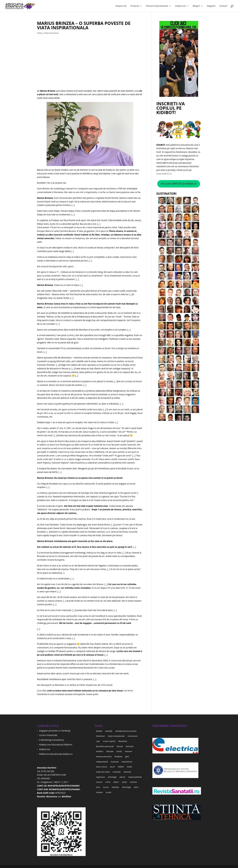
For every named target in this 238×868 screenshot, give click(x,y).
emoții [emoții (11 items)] (119, 750)
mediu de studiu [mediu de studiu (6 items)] (103, 769)
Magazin (211, 6)
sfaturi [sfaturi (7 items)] (116, 779)
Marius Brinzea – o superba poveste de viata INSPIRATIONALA (84, 25)
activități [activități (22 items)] (109, 731)
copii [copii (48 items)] (98, 740)
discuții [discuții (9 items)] (120, 745)
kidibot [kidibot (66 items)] (121, 765)
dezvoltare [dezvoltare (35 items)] (123, 740)
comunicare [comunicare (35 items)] (133, 736)
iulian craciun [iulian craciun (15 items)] (102, 765)
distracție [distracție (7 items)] (130, 745)
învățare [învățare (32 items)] (99, 789)
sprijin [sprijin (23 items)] (124, 779)
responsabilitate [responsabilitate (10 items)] (135, 774)
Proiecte (135, 6)
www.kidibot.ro (164, 174)
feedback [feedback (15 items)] (118, 755)
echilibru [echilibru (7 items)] (100, 750)
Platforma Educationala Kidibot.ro (56, 754)
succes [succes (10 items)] (106, 784)
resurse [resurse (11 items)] (99, 779)
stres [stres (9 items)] (98, 784)
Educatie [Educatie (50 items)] (110, 750)
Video (40, 33)
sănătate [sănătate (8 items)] (115, 784)
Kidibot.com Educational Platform (56, 745)
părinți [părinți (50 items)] (122, 774)
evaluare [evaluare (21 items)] (129, 750)
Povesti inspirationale (157, 6)
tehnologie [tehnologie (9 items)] (126, 784)
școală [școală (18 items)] (108, 789)
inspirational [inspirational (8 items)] (127, 760)
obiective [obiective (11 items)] (127, 769)
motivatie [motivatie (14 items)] (117, 769)
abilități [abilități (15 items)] (99, 731)
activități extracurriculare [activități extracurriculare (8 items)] (126, 731)
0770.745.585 (48, 771)
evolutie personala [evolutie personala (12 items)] (104, 755)
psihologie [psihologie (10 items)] (112, 774)
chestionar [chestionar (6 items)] (100, 736)
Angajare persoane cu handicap (55, 731)
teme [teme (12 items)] (136, 784)
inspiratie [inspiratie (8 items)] (115, 760)
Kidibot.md (45, 749)
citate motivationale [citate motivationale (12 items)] (116, 736)
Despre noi (121, 6)
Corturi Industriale (48, 735)
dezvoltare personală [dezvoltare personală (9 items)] (105, 745)
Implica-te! (180, 6)
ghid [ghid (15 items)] (127, 755)
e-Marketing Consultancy (51, 740)
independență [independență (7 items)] (102, 760)
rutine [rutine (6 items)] (108, 779)
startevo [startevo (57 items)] (134, 779)
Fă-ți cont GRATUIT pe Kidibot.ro (179, 184)
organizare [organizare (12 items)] (100, 774)
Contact (223, 6)
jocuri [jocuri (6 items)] (113, 765)
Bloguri (196, 6)
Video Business (51, 33)
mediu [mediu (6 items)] (129, 765)
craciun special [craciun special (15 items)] (109, 740)
